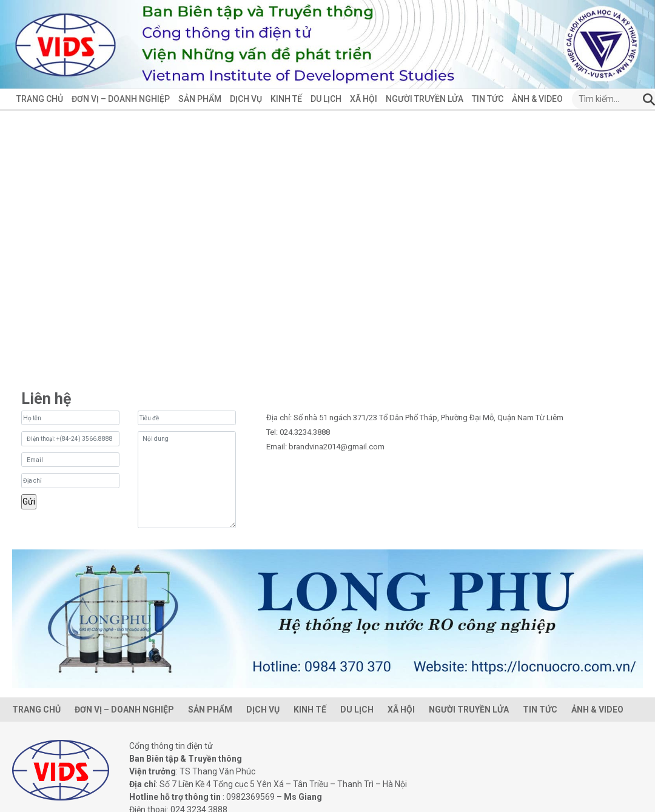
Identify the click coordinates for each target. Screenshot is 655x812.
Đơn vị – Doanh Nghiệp (121, 99)
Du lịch (326, 99)
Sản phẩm (200, 99)
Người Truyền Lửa (425, 99)
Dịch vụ (246, 99)
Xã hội (364, 99)
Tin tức (488, 99)
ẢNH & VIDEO (537, 99)
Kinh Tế (286, 99)
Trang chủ (40, 99)
